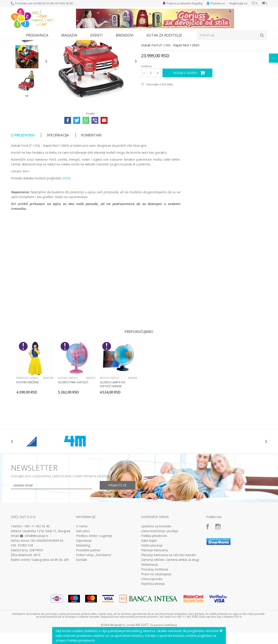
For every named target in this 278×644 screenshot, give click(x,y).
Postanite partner (88, 590)
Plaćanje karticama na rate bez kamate (169, 595)
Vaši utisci (83, 571)
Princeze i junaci (27, 418)
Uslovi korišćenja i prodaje (160, 571)
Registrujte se (238, 3)
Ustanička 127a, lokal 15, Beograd (46, 571)
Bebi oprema (48, 43)
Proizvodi (31, 43)
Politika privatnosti (154, 576)
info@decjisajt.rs (37, 576)
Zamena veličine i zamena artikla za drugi (170, 600)
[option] (27, 73)
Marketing (83, 585)
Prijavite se (117, 525)
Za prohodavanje (70, 43)
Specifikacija (58, 175)
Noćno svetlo (68, 418)
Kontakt (82, 600)
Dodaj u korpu (185, 113)
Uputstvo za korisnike (156, 566)
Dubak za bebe (93, 43)
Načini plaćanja (152, 585)
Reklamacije (150, 605)
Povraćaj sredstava (155, 609)
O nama (82, 566)
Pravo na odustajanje (156, 614)
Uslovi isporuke (152, 619)
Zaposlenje (84, 581)
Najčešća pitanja (153, 624)
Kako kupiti (149, 581)
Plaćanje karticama (155, 590)
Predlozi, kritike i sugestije (94, 576)
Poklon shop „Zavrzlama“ (94, 595)
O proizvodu (23, 175)
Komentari (91, 175)
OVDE (66, 218)
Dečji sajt (16, 43)
